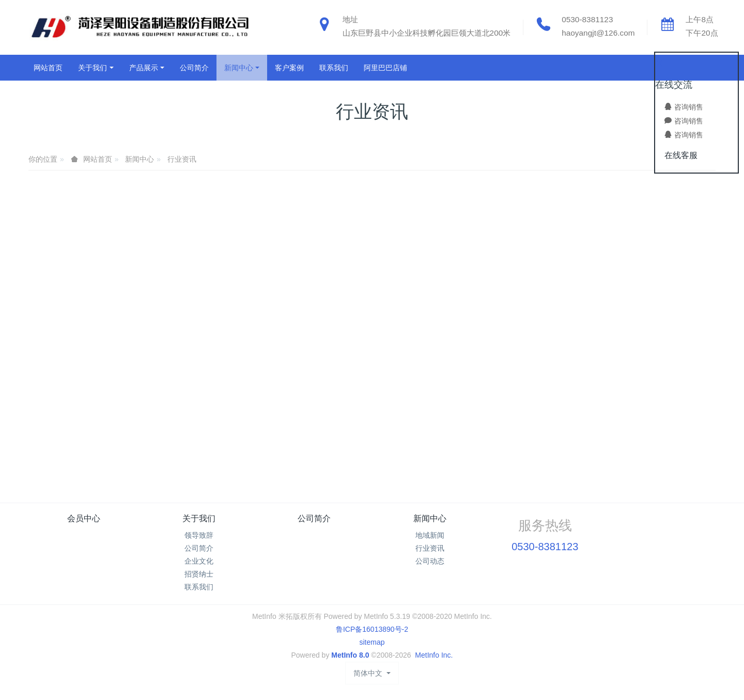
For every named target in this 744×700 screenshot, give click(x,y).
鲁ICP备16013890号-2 (372, 629)
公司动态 (430, 561)
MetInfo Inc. (434, 655)
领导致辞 (199, 535)
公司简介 (199, 548)
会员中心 (84, 518)
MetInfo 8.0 (350, 655)
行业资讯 (182, 159)
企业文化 (199, 561)
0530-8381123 (587, 19)
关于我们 (199, 518)
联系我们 (199, 587)
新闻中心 (139, 159)
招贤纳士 (199, 574)
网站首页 (48, 68)
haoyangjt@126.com (598, 33)
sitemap (372, 642)
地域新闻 (430, 535)
